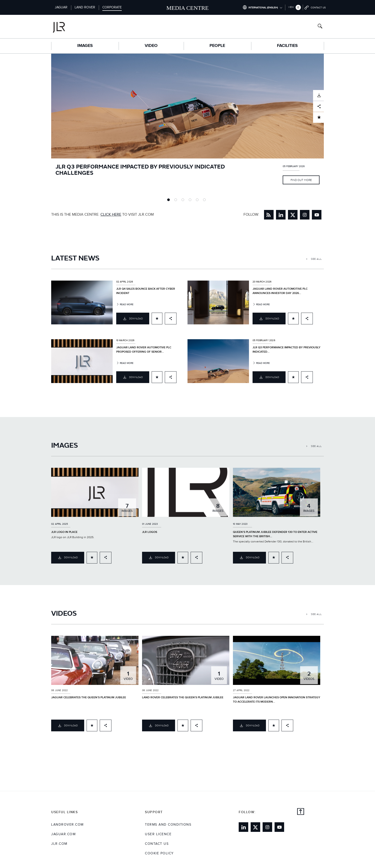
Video (151, 46)
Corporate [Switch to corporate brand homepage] (112, 7)
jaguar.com (63, 834)
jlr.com (59, 844)
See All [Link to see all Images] (314, 449)
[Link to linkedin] (281, 215)
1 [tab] (170, 201)
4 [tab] (191, 201)
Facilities (287, 46)
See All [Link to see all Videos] (314, 617)
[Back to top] (301, 812)
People (217, 46)
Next (327, 128)
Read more (125, 308)
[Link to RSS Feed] (269, 215)
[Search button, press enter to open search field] (320, 27)
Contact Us (157, 844)
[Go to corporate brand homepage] (78, 27)
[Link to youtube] (317, 215)
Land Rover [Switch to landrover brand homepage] (85, 7)
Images (85, 46)
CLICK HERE (111, 215)
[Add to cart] (157, 322)
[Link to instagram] (305, 215)
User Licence (158, 834)
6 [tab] (205, 201)
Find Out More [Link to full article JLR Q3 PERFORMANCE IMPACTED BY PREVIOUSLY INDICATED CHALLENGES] (301, 180)
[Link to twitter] (293, 215)
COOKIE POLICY (159, 853)
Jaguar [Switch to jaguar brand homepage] (61, 7)
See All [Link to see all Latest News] (314, 262)
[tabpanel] (187, 128)
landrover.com (67, 825)
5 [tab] (198, 201)
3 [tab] (184, 201)
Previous (48, 128)
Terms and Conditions (168, 825)
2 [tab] (177, 201)
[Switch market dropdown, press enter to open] (262, 7)
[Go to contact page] (315, 7)
